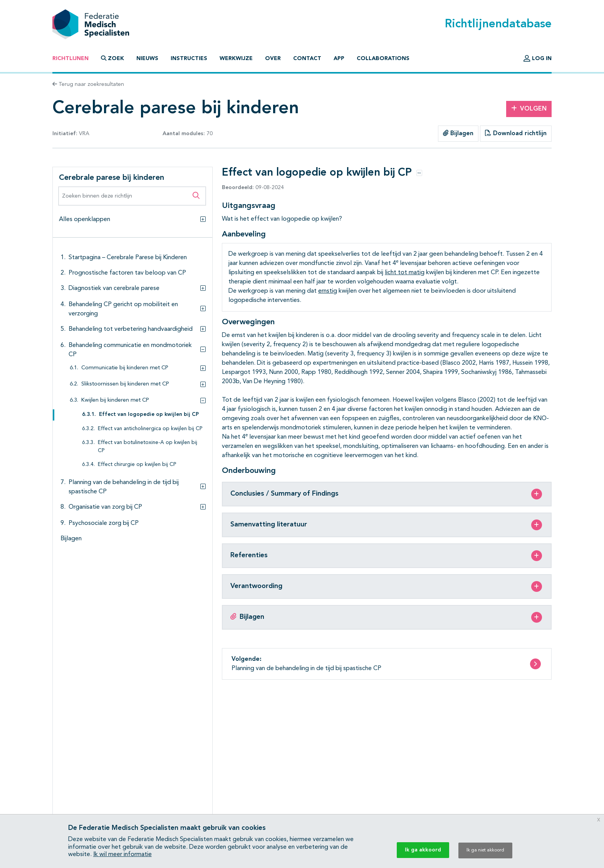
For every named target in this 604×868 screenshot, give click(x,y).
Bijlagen (458, 133)
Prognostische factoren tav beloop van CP (127, 273)
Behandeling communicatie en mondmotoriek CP (130, 350)
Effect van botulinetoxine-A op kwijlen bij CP (148, 447)
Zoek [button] (112, 58)
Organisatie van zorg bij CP (105, 507)
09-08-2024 (253, 188)
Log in (538, 59)
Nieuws (147, 59)
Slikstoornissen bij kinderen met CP (125, 384)
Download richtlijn (516, 133)
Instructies (189, 59)
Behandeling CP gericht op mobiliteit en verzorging (123, 309)
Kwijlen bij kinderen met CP (115, 400)
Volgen (529, 109)
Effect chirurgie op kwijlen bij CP (137, 465)
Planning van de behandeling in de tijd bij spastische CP (124, 487)
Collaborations (383, 59)
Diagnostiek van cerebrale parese (114, 288)
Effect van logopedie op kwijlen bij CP (149, 415)
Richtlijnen (70, 59)
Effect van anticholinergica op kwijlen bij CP (150, 429)
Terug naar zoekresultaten (88, 84)
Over (273, 59)
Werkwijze (236, 59)
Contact (307, 59)
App (339, 59)
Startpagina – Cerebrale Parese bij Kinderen (128, 258)
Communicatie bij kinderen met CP (125, 368)
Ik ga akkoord (423, 850)
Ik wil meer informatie (122, 855)
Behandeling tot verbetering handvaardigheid (131, 329)
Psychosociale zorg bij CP (104, 523)
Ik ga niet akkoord (485, 850)
